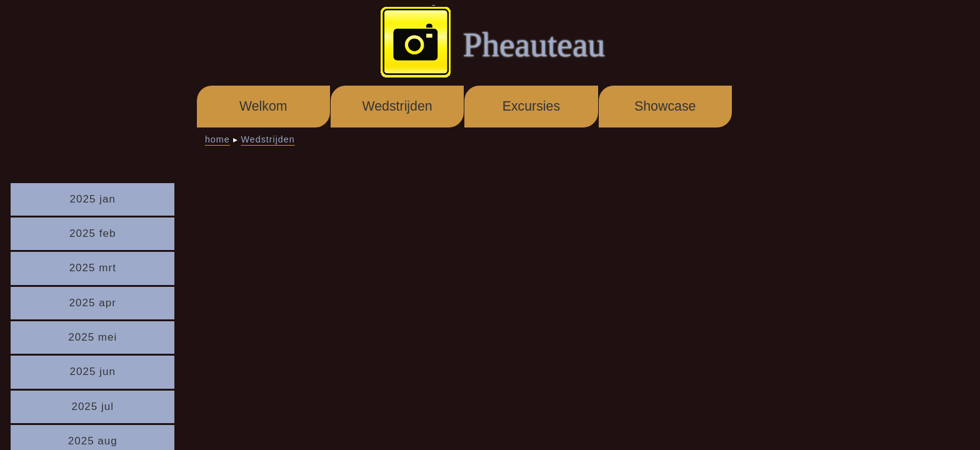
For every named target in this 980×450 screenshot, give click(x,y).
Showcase (665, 106)
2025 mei (92, 337)
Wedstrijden (397, 106)
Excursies (531, 106)
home (217, 139)
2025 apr (93, 303)
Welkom (263, 106)
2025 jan (93, 199)
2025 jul (92, 407)
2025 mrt (93, 268)
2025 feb (92, 233)
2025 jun (93, 372)
